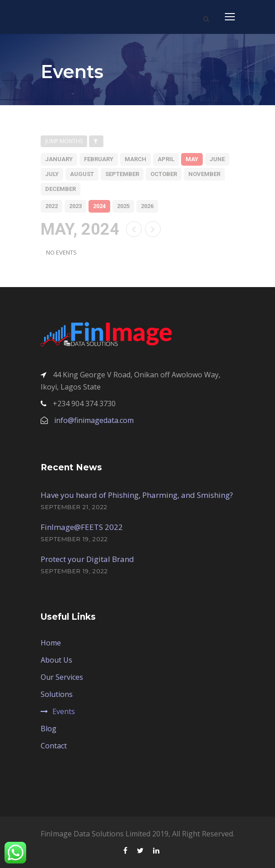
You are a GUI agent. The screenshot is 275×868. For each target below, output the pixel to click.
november (204, 174)
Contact (54, 746)
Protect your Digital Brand (87, 559)
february (99, 159)
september (122, 174)
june (217, 159)
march (135, 159)
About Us (56, 660)
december (61, 189)
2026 (147, 206)
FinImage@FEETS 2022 (82, 527)
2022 (51, 206)
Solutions (57, 694)
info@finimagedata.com (94, 420)
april (166, 159)
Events (64, 711)
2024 (99, 206)
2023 (75, 206)
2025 (123, 206)
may (192, 159)
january (59, 159)
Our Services (62, 677)
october (164, 174)
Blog (49, 729)
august (82, 174)
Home (51, 643)
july (52, 174)
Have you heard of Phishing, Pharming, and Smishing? (137, 495)
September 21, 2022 (74, 507)
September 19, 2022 (74, 539)
